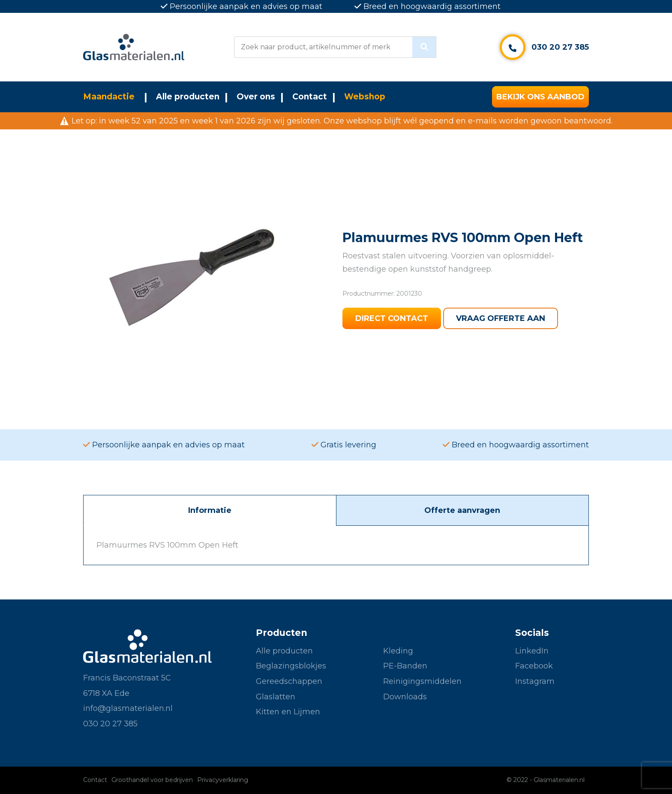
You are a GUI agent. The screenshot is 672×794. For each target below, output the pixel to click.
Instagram (535, 681)
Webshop (365, 97)
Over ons (256, 97)
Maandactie (109, 97)
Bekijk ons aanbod (540, 97)
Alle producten (188, 97)
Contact (310, 97)
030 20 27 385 (560, 47)
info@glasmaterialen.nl (128, 708)
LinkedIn (532, 651)
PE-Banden (405, 666)
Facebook (534, 666)
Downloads (405, 697)
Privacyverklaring (223, 780)
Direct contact (392, 318)
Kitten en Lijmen (288, 712)
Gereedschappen (289, 681)
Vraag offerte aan (501, 318)
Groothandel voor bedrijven (152, 780)
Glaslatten (276, 697)
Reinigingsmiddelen (422, 681)
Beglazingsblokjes (291, 666)
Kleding (398, 651)
